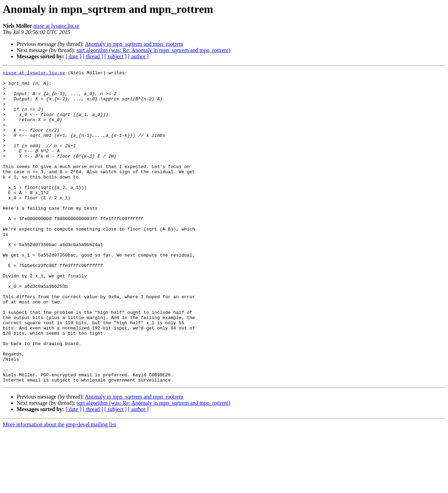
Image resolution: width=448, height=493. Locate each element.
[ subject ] (116, 56)
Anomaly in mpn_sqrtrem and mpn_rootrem (134, 44)
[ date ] (73, 56)
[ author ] (138, 56)
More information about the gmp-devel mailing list (59, 487)
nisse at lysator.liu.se (56, 26)
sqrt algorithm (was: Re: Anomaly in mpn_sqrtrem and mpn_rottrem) (153, 50)
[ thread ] (93, 56)
